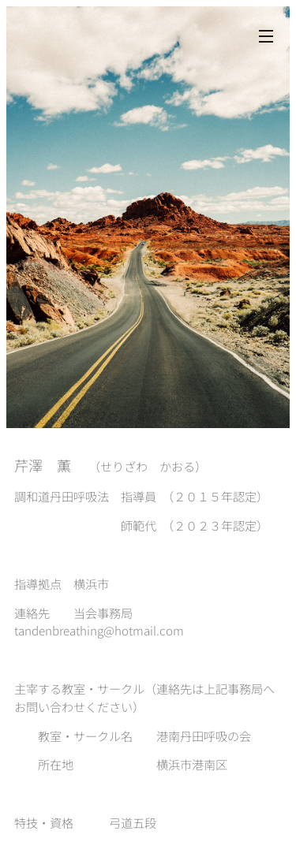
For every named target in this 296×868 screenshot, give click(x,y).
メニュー (266, 36)
